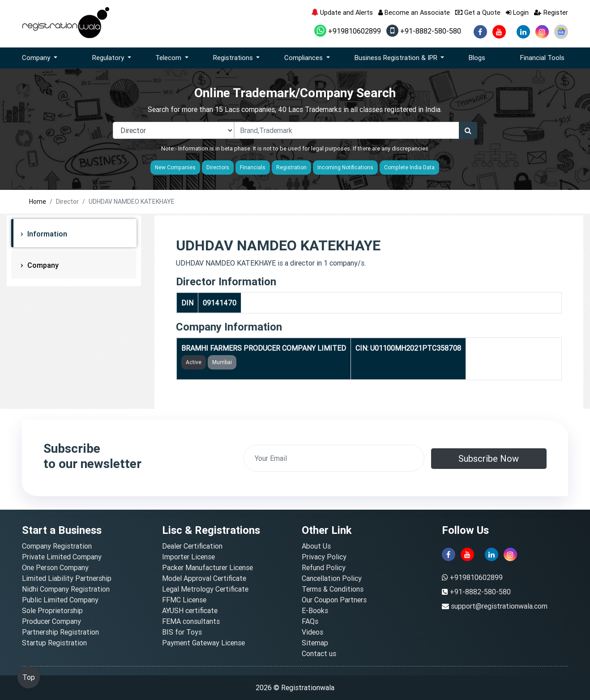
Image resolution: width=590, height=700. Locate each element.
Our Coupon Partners (334, 600)
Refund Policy (324, 567)
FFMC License (184, 600)
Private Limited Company (62, 557)
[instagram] (542, 32)
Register (551, 12)
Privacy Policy (324, 557)
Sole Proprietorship (52, 610)
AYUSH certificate (190, 610)
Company (42, 265)
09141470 (220, 303)
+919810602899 (348, 31)
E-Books (315, 610)
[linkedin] (523, 32)
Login (517, 12)
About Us (316, 546)
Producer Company (51, 621)
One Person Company (55, 567)
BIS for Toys (182, 632)
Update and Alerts (342, 12)
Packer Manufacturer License (207, 567)
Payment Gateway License (203, 643)
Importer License (188, 557)
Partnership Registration (60, 632)
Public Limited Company (60, 600)
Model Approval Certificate (204, 578)
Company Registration (57, 546)
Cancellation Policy (332, 578)
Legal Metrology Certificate (205, 589)
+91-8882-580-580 (424, 31)
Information (46, 234)
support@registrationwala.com (499, 606)
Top (29, 677)
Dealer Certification (192, 546)
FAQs (310, 621)
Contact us (319, 653)
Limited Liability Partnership (67, 578)
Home (38, 202)
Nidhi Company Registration (66, 589)
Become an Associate (414, 12)
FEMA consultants (191, 621)
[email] (334, 458)
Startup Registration (54, 643)
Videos (312, 632)
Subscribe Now (489, 458)
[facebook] (480, 32)
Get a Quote (478, 12)
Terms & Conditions (333, 589)
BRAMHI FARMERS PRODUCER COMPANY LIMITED (264, 348)
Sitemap (315, 643)
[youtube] (499, 32)
